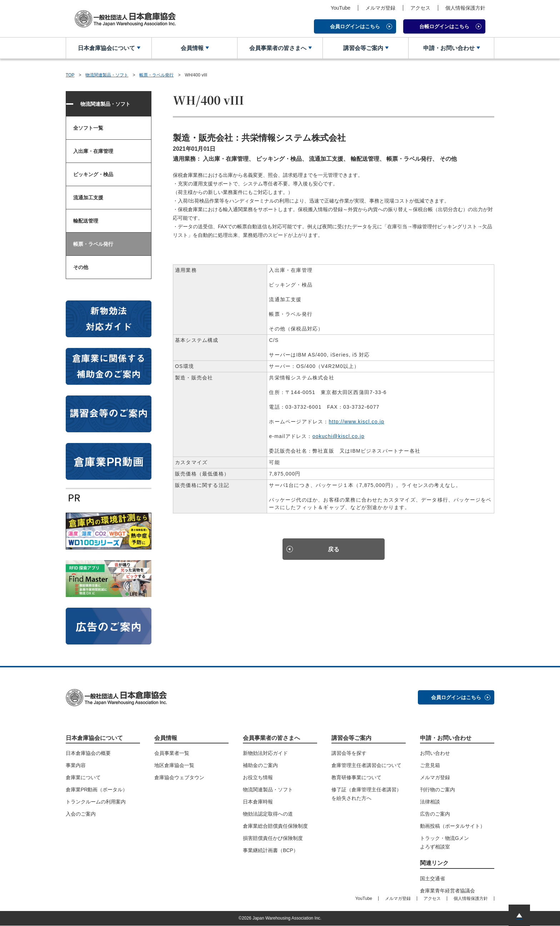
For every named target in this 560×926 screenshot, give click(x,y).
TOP (70, 75)
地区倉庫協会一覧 (174, 766)
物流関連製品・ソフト (107, 75)
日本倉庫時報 (258, 802)
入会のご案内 (81, 814)
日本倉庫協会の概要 (88, 753)
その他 (81, 268)
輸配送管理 (86, 221)
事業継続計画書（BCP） (271, 851)
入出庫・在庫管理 (93, 151)
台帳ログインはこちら (444, 26)
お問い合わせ (435, 753)
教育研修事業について (356, 778)
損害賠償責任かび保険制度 (273, 838)
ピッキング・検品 (93, 175)
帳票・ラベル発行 (156, 75)
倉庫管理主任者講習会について (366, 766)
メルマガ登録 (380, 8)
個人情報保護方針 (465, 8)
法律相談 (430, 802)
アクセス (420, 8)
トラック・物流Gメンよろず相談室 (444, 843)
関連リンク (434, 863)
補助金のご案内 (260, 766)
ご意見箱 (430, 766)
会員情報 (192, 48)
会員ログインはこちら (355, 26)
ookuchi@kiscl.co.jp (339, 437)
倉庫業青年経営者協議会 (447, 891)
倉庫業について (83, 778)
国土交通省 (432, 879)
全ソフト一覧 (88, 128)
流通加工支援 (88, 198)
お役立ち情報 (258, 778)
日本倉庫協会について (106, 48)
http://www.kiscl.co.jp (357, 422)
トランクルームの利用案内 (96, 802)
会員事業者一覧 (172, 753)
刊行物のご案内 (437, 790)
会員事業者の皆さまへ (277, 48)
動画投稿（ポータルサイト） (452, 826)
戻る (334, 550)
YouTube (341, 8)
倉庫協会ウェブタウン (179, 778)
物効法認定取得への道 (268, 814)
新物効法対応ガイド (265, 753)
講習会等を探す (349, 753)
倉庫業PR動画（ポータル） (97, 790)
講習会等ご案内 (363, 48)
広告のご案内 (435, 814)
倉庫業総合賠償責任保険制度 (275, 826)
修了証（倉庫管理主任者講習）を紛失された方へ (366, 794)
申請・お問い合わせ (449, 48)
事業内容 (76, 766)
